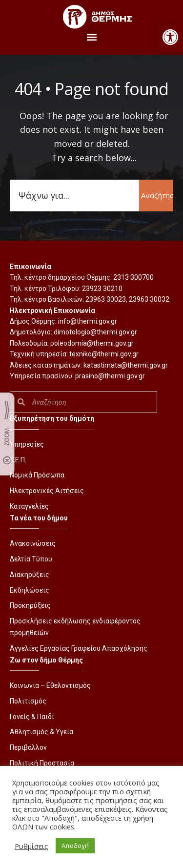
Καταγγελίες (29, 506)
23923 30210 (102, 289)
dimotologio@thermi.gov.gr (95, 332)
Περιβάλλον (28, 747)
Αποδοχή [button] (75, 846)
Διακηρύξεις (30, 575)
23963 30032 (149, 299)
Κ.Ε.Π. (18, 460)
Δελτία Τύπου (31, 559)
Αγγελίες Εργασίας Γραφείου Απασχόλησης (79, 648)
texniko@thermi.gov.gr (104, 354)
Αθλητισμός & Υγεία (41, 732)
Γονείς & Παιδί (32, 717)
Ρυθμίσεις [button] (31, 846)
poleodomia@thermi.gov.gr (92, 343)
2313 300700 (133, 277)
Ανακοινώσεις (33, 543)
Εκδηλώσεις (30, 590)
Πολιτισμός (28, 701)
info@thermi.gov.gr (88, 321)
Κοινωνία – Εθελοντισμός (50, 685)
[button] (170, 37)
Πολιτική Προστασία (42, 763)
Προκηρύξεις (30, 605)
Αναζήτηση (157, 195)
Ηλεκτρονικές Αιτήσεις (47, 491)
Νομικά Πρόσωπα (37, 475)
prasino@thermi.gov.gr (110, 376)
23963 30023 (106, 299)
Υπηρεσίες (27, 444)
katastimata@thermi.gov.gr (126, 365)
